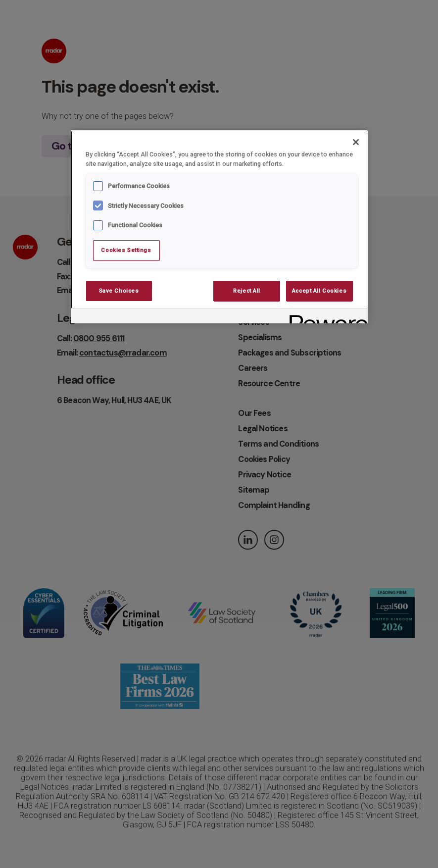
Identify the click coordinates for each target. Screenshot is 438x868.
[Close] (356, 142)
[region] (219, 227)
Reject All (247, 291)
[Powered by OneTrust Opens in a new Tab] (325, 317)
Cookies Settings (126, 250)
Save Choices (119, 291)
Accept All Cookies (319, 291)
